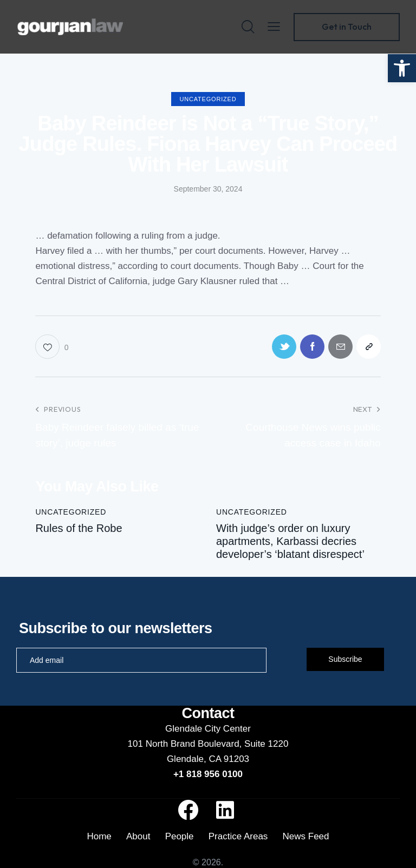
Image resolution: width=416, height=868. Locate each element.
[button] (402, 68)
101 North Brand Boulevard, (186, 744)
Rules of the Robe (79, 528)
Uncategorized (208, 99)
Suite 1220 (266, 744)
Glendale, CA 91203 (208, 759)
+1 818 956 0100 (208, 774)
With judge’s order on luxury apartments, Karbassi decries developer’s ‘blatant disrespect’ (290, 541)
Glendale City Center (208, 729)
